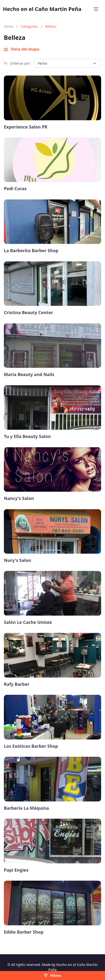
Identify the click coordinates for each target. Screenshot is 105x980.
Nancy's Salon (19, 498)
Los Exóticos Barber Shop (31, 746)
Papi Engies (16, 870)
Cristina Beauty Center (28, 313)
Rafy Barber (17, 684)
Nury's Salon (17, 560)
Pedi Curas (15, 189)
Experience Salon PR (26, 127)
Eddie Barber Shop (24, 932)
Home (9, 26)
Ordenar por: (17, 63)
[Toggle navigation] (96, 9)
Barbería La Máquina (26, 808)
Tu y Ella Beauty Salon (27, 436)
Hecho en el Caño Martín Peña (42, 9)
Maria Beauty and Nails (29, 374)
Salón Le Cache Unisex (28, 622)
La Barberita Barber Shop (31, 251)
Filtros (52, 976)
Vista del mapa (22, 49)
